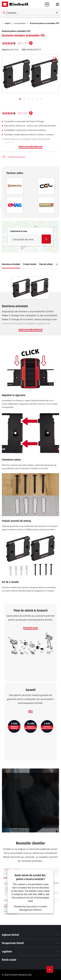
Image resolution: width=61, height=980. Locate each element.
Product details (30, 264)
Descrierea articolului (11, 264)
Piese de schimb (46, 264)
